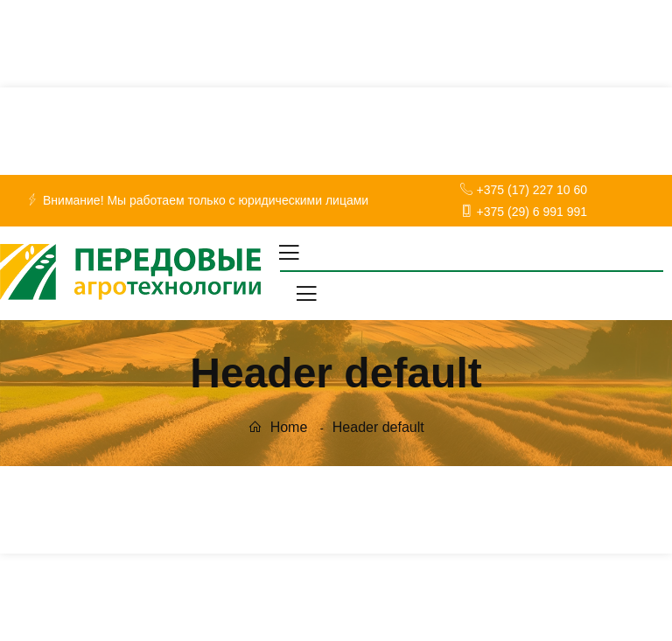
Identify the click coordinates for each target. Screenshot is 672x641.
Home (277, 427)
